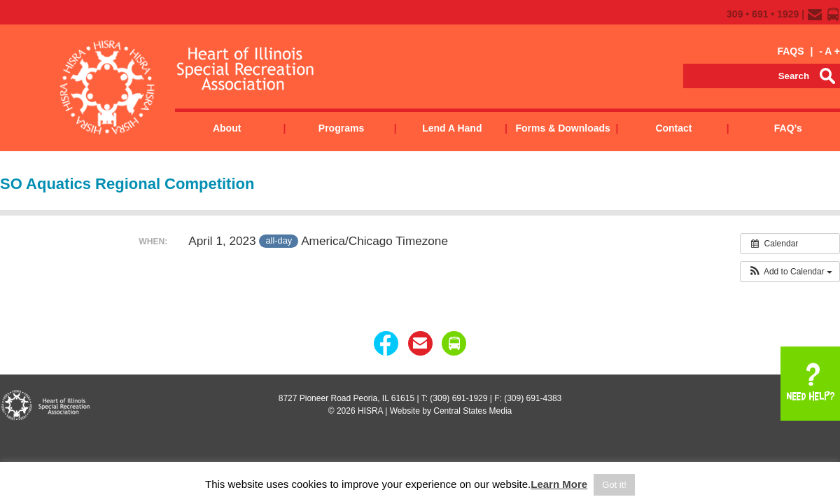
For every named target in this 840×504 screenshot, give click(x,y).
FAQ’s (788, 128)
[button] (790, 272)
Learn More (559, 484)
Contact (673, 128)
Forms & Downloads (562, 128)
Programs (341, 128)
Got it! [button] (614, 485)
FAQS (790, 51)
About (227, 128)
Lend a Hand (452, 128)
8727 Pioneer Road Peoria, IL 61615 (346, 398)
